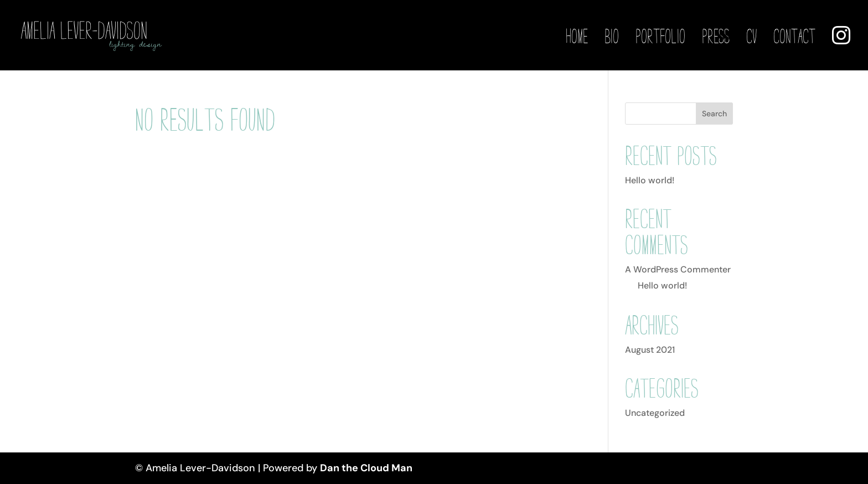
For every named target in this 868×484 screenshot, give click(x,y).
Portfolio (660, 37)
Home (577, 37)
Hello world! (650, 180)
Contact (794, 37)
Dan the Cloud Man (366, 468)
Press (716, 37)
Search (714, 114)
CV (751, 37)
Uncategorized (655, 413)
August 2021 (650, 350)
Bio (612, 37)
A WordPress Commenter (678, 269)
